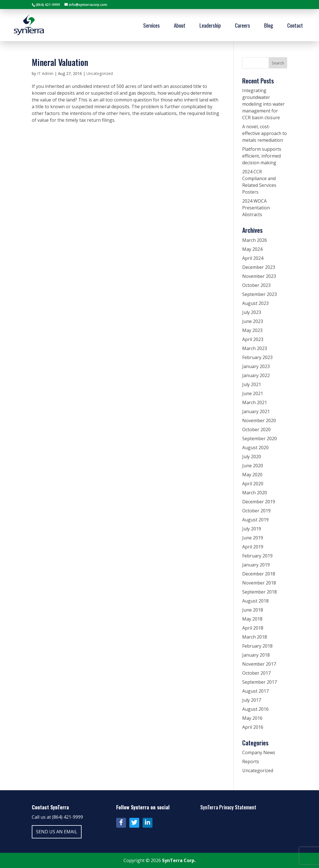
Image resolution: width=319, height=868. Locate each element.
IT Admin (45, 73)
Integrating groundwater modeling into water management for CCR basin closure (263, 104)
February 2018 (257, 646)
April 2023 (253, 339)
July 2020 (252, 457)
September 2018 (260, 592)
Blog (269, 26)
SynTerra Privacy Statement (228, 807)
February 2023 (257, 357)
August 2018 (255, 601)
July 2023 (252, 312)
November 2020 (259, 420)
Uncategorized (100, 73)
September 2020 (260, 439)
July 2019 (252, 529)
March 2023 (255, 348)
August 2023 (255, 303)
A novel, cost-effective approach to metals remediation (265, 133)
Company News (259, 752)
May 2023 (252, 330)
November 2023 (259, 276)
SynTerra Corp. (179, 860)
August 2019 (255, 520)
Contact (295, 26)
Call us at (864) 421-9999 (57, 817)
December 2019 (259, 502)
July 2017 (252, 700)
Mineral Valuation (60, 62)
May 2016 (252, 718)
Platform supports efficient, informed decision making (262, 156)
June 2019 (253, 538)
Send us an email (57, 832)
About (180, 26)
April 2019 (253, 547)
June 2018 (253, 610)
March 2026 (255, 240)
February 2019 (257, 556)
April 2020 (253, 484)
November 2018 (259, 583)
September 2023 (260, 294)
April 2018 (253, 628)
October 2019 (256, 511)
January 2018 (256, 655)
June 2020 (253, 466)
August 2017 (255, 691)
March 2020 (255, 493)
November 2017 (259, 664)
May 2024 (252, 249)
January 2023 (256, 366)
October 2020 (256, 429)
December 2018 (259, 574)
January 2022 (256, 375)
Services (151, 26)
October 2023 (256, 285)
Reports (251, 761)
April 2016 (253, 727)
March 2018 (255, 637)
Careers (242, 26)
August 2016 (255, 709)
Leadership (210, 26)
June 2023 (253, 321)
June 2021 (253, 393)
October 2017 (256, 673)
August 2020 (255, 448)
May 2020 (252, 475)
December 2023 (259, 267)
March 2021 (255, 402)
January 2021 (256, 411)
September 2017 (260, 682)
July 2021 (252, 384)
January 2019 (256, 565)
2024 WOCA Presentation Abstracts (256, 208)
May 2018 (252, 619)
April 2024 (253, 258)
